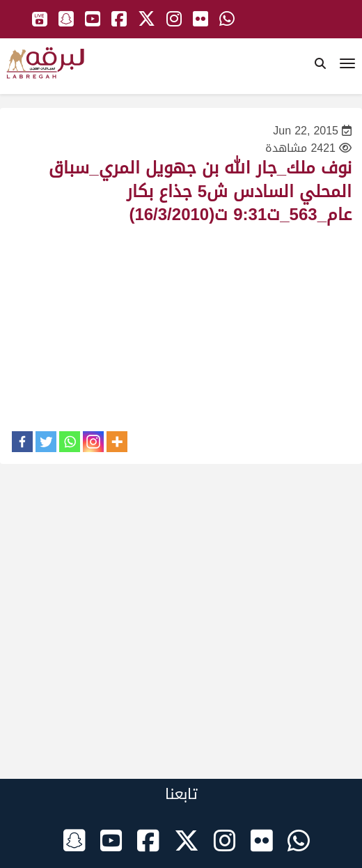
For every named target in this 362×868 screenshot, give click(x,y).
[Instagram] (93, 442)
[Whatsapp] (70, 442)
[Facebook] (22, 442)
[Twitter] (46, 442)
